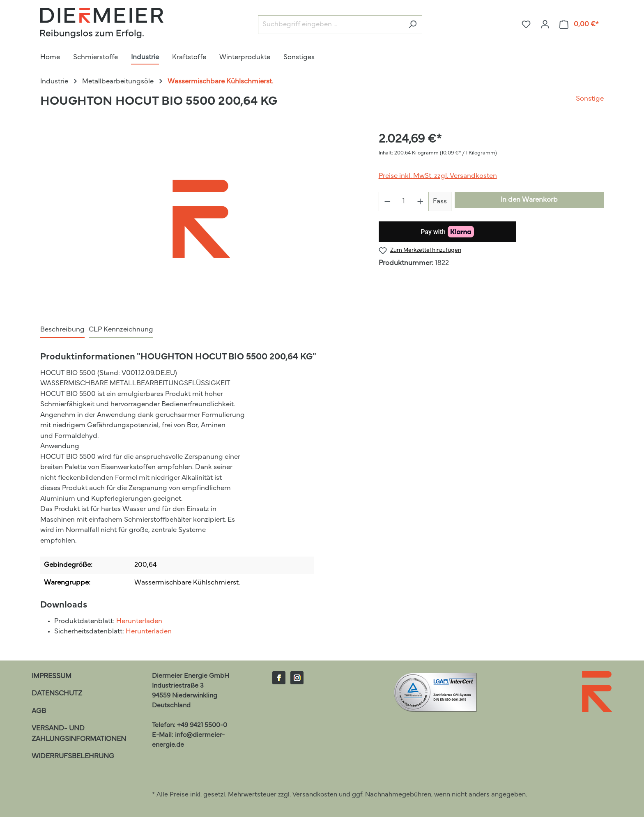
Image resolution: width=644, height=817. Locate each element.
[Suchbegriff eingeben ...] (331, 25)
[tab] (62, 330)
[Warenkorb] (579, 24)
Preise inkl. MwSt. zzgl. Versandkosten (438, 176)
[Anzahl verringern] (387, 201)
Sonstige (590, 99)
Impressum (52, 676)
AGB (39, 711)
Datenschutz (57, 694)
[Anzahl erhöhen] (421, 201)
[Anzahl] (404, 201)
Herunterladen (139, 621)
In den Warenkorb (529, 200)
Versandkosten (315, 795)
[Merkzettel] (526, 24)
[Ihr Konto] (545, 24)
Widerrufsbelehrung (73, 756)
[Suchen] (413, 25)
